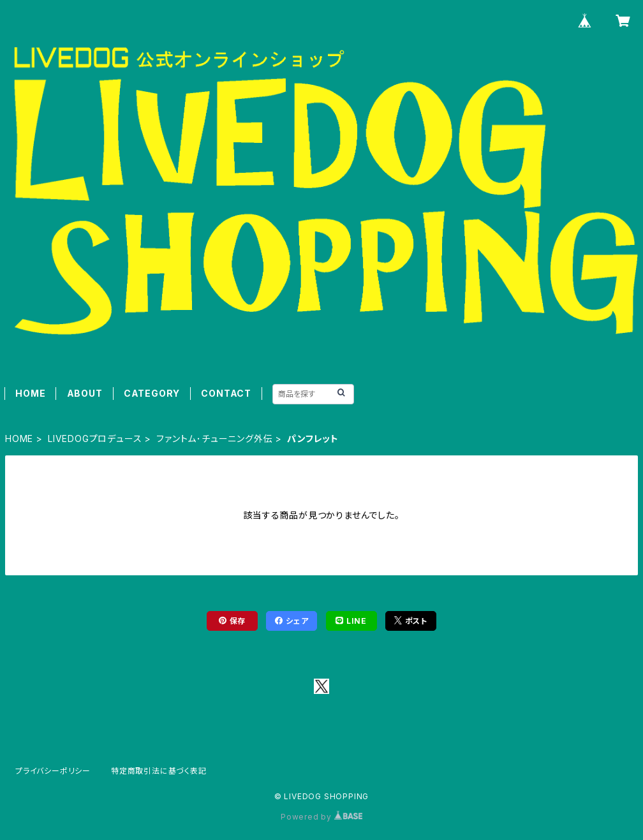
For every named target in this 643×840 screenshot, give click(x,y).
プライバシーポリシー (53, 771)
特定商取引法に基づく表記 (159, 771)
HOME (30, 393)
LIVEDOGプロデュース (95, 438)
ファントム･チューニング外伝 (214, 438)
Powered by (321, 817)
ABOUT (85, 393)
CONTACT (226, 393)
